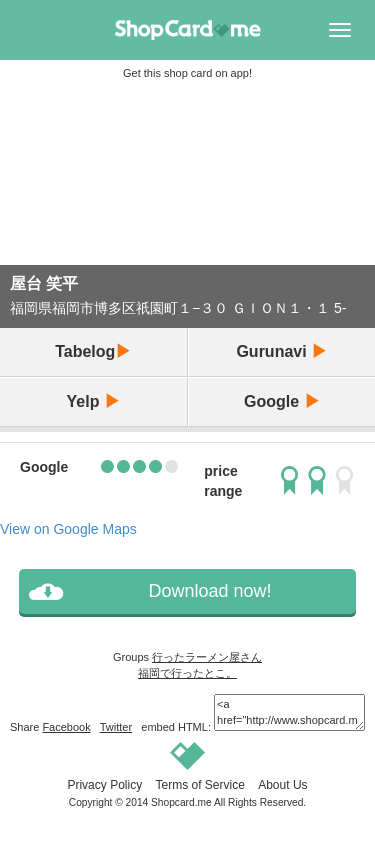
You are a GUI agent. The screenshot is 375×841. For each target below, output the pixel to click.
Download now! (209, 591)
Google (282, 401)
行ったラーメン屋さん (207, 657)
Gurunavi (281, 351)
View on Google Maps (68, 529)
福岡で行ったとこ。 (187, 673)
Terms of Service (199, 785)
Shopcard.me (181, 802)
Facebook (66, 727)
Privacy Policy (104, 785)
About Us (282, 785)
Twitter (116, 727)
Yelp (93, 401)
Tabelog (93, 351)
